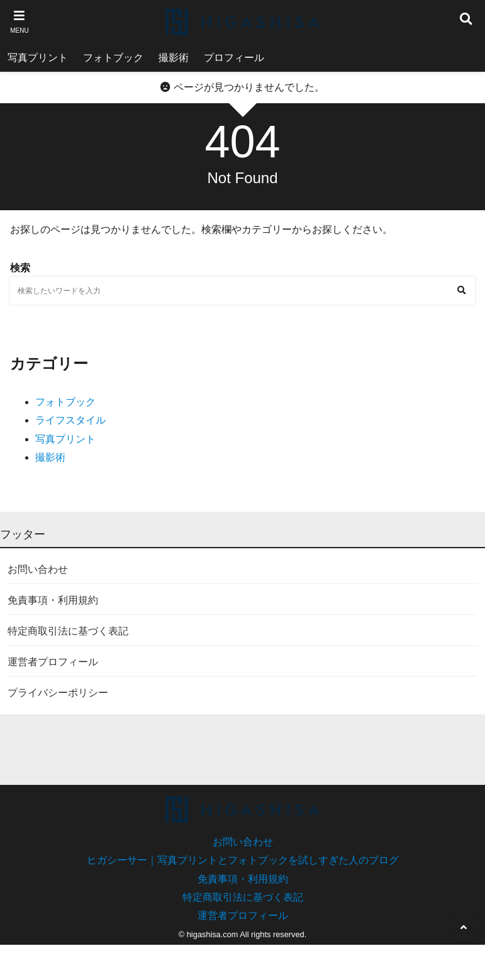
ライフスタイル (70, 420)
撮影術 (174, 58)
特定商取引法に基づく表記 (68, 631)
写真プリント (38, 58)
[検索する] (461, 291)
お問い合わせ (38, 569)
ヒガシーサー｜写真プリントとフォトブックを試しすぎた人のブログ (243, 860)
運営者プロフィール (53, 662)
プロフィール (234, 58)
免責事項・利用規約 (53, 600)
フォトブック (113, 58)
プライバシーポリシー (58, 693)
